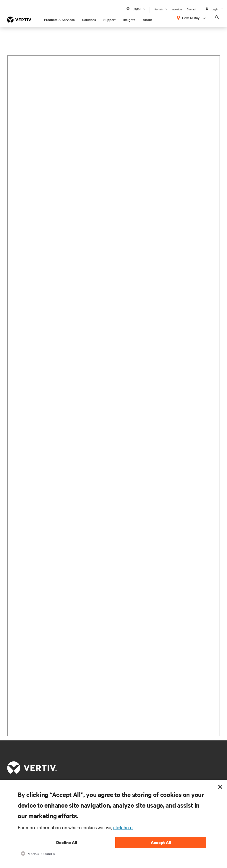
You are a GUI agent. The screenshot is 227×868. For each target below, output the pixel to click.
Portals (159, 9)
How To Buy (191, 18)
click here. (123, 827)
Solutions (89, 20)
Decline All (67, 842)
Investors (177, 9)
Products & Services (59, 20)
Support (110, 20)
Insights (129, 20)
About (147, 20)
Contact (192, 9)
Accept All (161, 842)
